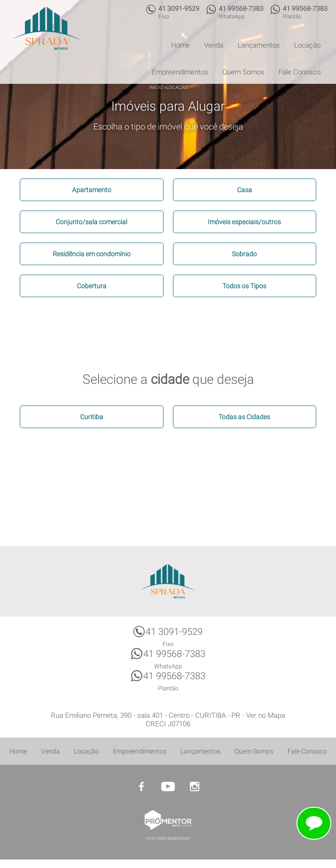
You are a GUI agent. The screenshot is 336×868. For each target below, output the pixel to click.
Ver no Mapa (266, 715)
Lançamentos (259, 45)
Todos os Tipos (244, 286)
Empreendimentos (180, 72)
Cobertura (92, 286)
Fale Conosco (299, 72)
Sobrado (244, 254)
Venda (214, 45)
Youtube (168, 787)
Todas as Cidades (244, 417)
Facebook (142, 787)
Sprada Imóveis (168, 581)
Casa (245, 190)
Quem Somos (243, 72)
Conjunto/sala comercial (91, 222)
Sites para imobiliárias (168, 839)
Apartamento (92, 190)
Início (156, 87)
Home (180, 45)
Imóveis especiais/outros (244, 222)
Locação (307, 45)
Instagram (195, 787)
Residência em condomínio (92, 254)
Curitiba (92, 417)
